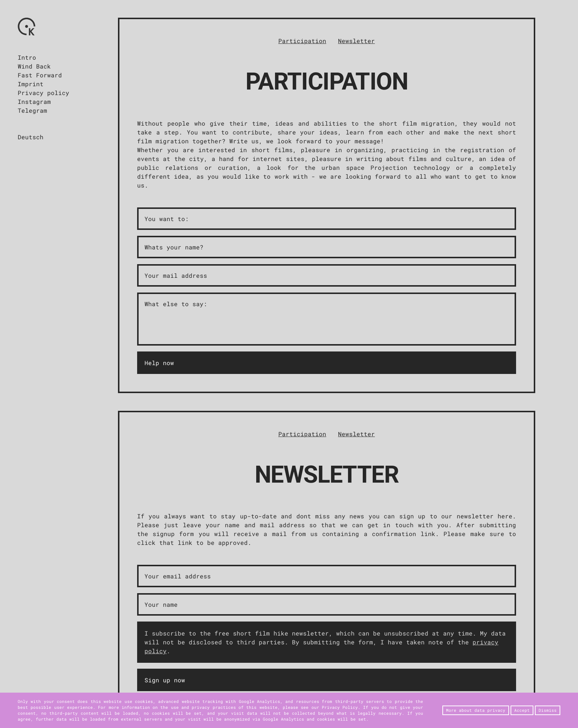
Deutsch (31, 137)
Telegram (32, 110)
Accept (522, 710)
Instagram (34, 101)
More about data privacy (476, 710)
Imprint (31, 84)
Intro (27, 57)
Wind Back (34, 66)
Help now (159, 363)
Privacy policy (43, 93)
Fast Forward (40, 75)
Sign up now (165, 680)
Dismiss (548, 710)
